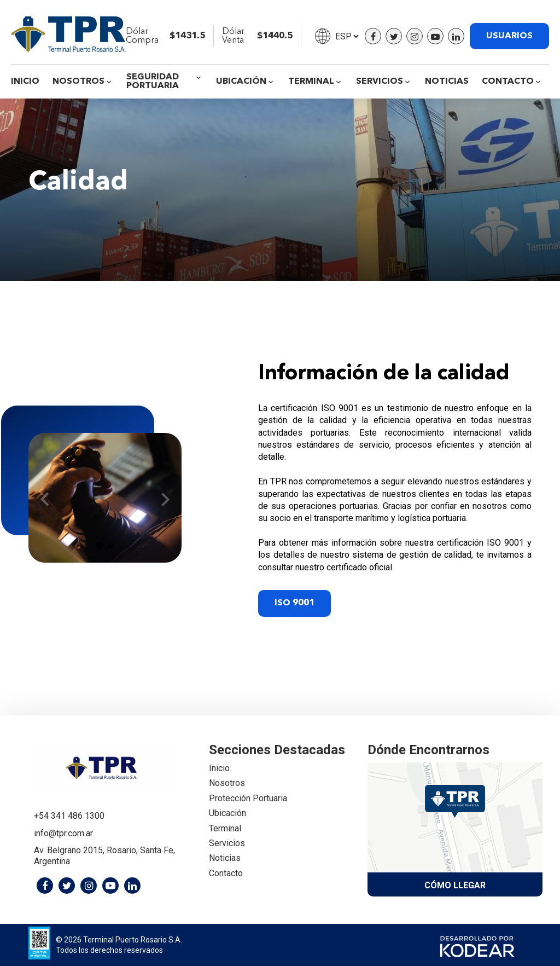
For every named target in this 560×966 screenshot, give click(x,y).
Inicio (25, 82)
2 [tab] (110, 546)
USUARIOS (509, 36)
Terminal (225, 828)
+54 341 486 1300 (69, 816)
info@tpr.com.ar (63, 833)
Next (165, 498)
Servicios (227, 843)
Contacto (226, 873)
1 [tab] (100, 546)
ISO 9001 (294, 603)
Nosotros (227, 783)
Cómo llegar (455, 885)
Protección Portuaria (248, 798)
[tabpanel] (105, 498)
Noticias (447, 82)
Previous (45, 498)
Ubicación (227, 813)
